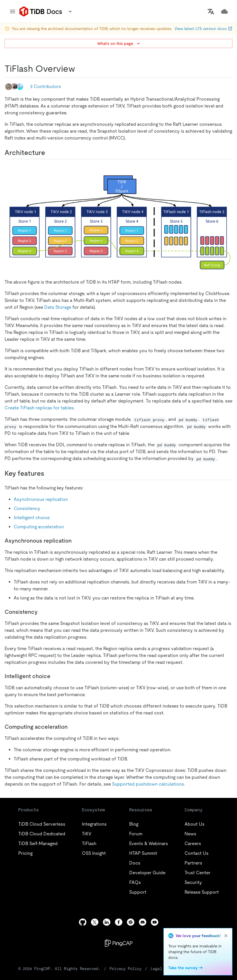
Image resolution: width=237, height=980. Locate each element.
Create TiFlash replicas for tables (39, 408)
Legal (156, 969)
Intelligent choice (32, 518)
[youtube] (155, 922)
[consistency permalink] (42, 612)
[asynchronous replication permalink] (76, 541)
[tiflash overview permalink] (80, 69)
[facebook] (119, 922)
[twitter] (95, 922)
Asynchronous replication (41, 499)
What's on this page (119, 43)
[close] (226, 936)
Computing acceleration (39, 527)
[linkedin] (107, 922)
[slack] (131, 922)
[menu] (13, 11)
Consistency (27, 508)
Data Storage (58, 307)
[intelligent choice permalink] (55, 676)
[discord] (143, 922)
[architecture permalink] (50, 153)
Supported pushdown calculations (148, 784)
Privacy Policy (125, 969)
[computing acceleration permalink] (72, 727)
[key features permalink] (49, 473)
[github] (83, 922)
